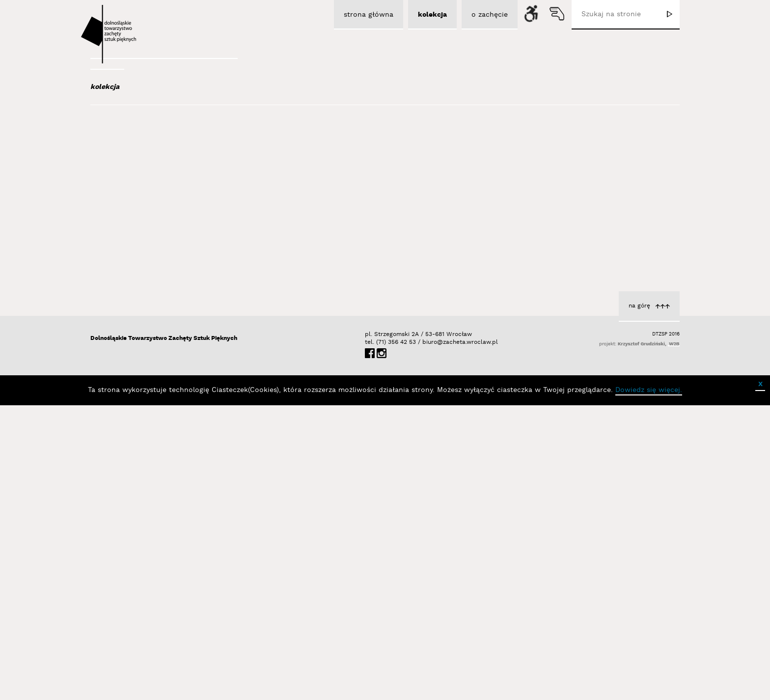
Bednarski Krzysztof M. (156, 312)
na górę (639, 601)
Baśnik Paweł (140, 286)
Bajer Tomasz (139, 246)
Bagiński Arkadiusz (145, 233)
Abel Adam (133, 144)
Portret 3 (447, 272)
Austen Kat (135, 197)
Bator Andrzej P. (145, 299)
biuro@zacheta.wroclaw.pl (427, 637)
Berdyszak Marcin (148, 326)
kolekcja (105, 87)
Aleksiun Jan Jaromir (150, 184)
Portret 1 (649, 259)
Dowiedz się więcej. (649, 685)
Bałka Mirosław (142, 259)
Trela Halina (241, 540)
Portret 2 (246, 530)
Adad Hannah (138, 158)
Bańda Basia (139, 273)
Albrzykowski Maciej (149, 171)
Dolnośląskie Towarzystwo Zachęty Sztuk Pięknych (164, 633)
